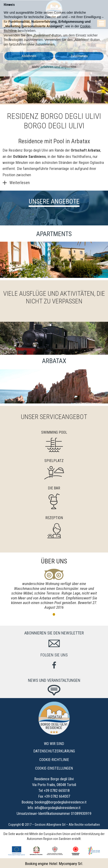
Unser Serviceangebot (54, 417)
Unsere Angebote (54, 201)
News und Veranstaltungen (54, 680)
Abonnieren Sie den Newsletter (54, 633)
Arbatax (94, 150)
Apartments (54, 234)
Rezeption (54, 518)
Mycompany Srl (70, 864)
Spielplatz (54, 461)
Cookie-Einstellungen (54, 768)
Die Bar (54, 488)
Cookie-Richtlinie (54, 760)
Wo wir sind (54, 744)
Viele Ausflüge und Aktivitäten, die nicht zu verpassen (54, 297)
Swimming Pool (54, 432)
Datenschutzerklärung (54, 751)
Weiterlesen (20, 183)
